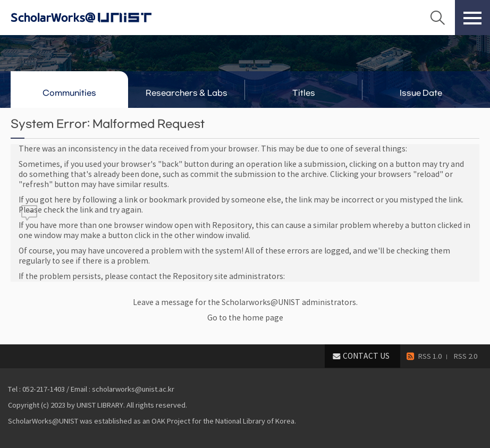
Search (437, 18)
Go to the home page (245, 318)
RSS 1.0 (430, 356)
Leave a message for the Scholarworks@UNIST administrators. (245, 302)
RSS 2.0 (466, 356)
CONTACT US (366, 356)
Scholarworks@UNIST (98, 18)
